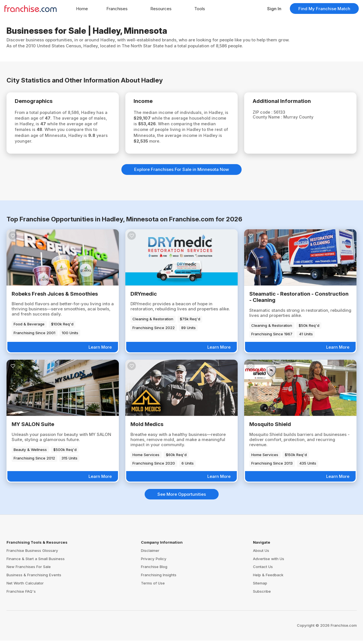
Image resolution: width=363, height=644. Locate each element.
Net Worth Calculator (25, 586)
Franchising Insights (159, 578)
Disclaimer (150, 554)
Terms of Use (153, 586)
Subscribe (262, 595)
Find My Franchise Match (324, 9)
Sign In (274, 9)
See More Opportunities (182, 498)
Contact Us (263, 570)
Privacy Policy (154, 562)
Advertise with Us (269, 562)
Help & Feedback (268, 578)
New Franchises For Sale (29, 570)
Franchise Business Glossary (32, 554)
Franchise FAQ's (21, 595)
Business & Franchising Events (34, 578)
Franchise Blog (154, 570)
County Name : (270, 118)
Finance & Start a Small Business (36, 562)
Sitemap (260, 586)
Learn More (100, 350)
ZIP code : (265, 113)
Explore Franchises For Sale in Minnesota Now (181, 173)
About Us (261, 554)
